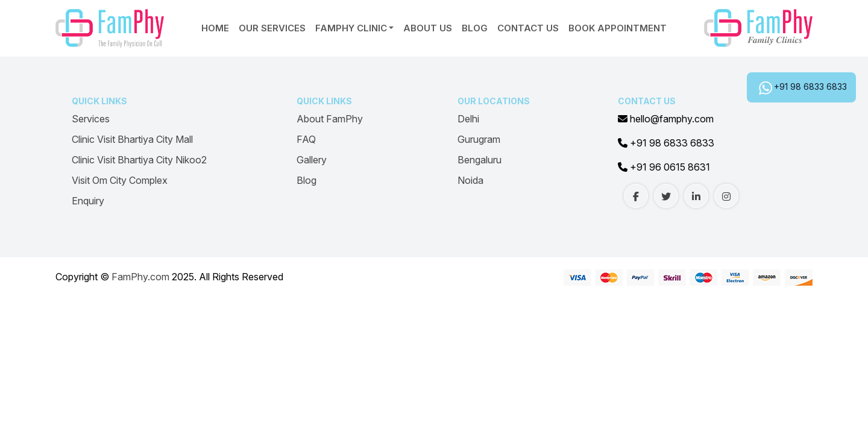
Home (215, 28)
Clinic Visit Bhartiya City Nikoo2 (139, 160)
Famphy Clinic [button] (351, 28)
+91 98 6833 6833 (810, 86)
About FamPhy (330, 119)
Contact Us (528, 28)
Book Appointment (618, 28)
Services (91, 119)
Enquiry (88, 201)
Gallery (312, 160)
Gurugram (479, 139)
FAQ (306, 139)
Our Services (272, 28)
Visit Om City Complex (120, 180)
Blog (475, 28)
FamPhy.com (140, 277)
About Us (428, 28)
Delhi (468, 119)
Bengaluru (480, 160)
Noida (470, 180)
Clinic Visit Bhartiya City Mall (132, 139)
